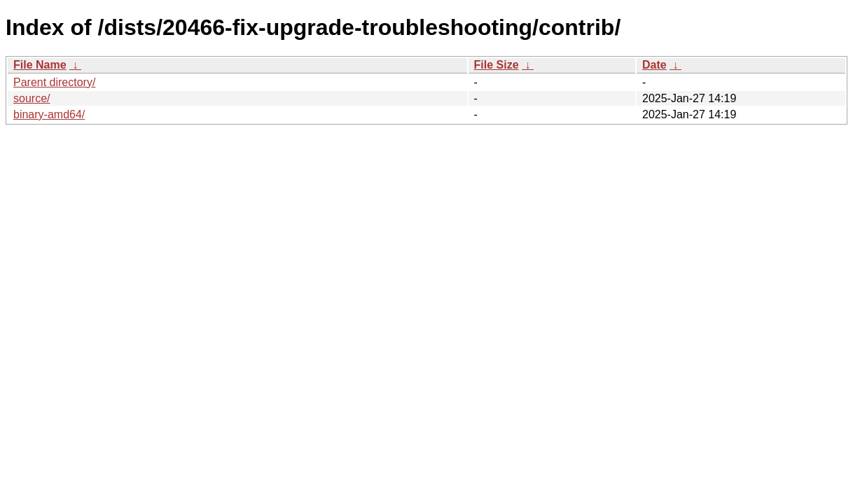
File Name (40, 65)
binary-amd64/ (49, 114)
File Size (497, 65)
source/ (32, 98)
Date (654, 65)
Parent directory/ (54, 82)
